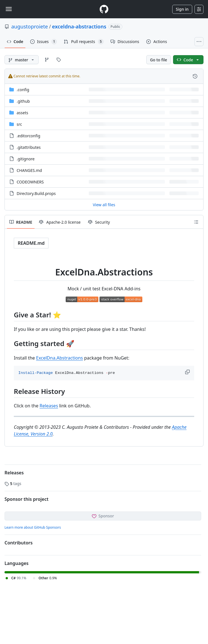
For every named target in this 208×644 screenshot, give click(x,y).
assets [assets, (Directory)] (22, 113)
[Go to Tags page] (59, 60)
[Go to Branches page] (47, 60)
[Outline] (196, 222)
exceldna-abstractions (79, 26)
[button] (188, 372)
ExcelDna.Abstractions (59, 358)
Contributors (19, 543)
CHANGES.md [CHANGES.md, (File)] (29, 170)
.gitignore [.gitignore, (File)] (26, 159)
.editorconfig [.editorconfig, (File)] (28, 136)
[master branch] (22, 60)
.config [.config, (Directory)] (23, 90)
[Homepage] (104, 9)
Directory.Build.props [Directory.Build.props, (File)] (36, 193)
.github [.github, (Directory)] (23, 101)
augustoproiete (30, 26)
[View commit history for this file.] (195, 76)
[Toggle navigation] (9, 9)
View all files (104, 205)
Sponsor (103, 516)
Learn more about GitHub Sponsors (33, 527)
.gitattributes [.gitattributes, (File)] (29, 147)
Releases (49, 406)
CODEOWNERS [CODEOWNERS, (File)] (30, 182)
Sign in (182, 9)
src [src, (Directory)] (19, 124)
